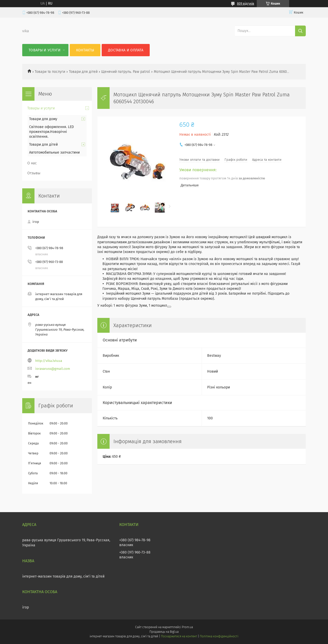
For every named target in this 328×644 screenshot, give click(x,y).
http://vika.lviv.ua (49, 361)
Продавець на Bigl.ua (164, 632)
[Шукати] (300, 31)
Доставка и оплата (126, 50)
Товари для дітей (83, 72)
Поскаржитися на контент (179, 636)
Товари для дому (43, 119)
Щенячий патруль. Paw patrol (126, 72)
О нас (32, 163)
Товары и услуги (45, 50)
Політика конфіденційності (219, 636)
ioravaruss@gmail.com (53, 369)
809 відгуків (246, 4)
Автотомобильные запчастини (54, 152)
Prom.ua (187, 627)
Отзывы (34, 173)
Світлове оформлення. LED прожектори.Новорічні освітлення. (51, 132)
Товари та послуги (50, 72)
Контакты (85, 50)
